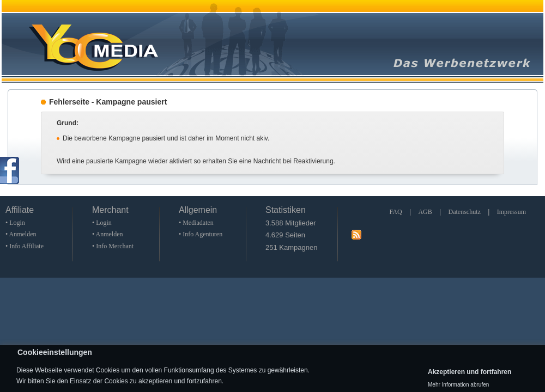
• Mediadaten (196, 223)
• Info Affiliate (25, 246)
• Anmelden (21, 234)
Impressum (511, 212)
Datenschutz (465, 212)
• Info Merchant (113, 246)
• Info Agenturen (201, 234)
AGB (425, 212)
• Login (15, 223)
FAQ (395, 212)
